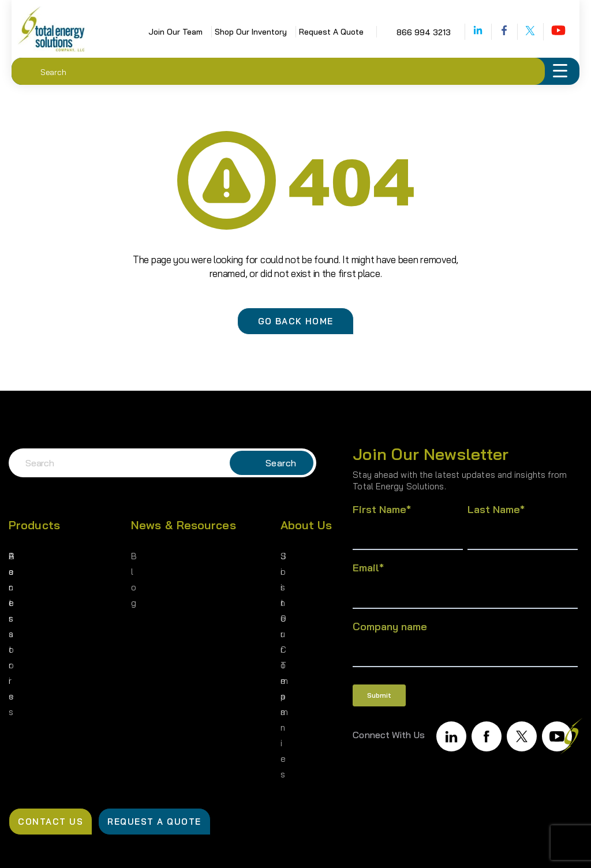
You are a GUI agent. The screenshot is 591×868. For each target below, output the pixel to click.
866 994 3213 (405, 32)
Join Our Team (157, 32)
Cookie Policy (531, 845)
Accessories (35, 595)
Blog (141, 555)
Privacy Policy (304, 845)
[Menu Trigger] (560, 72)
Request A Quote (313, 32)
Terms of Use (418, 845)
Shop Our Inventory (232, 32)
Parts (21, 575)
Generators (33, 555)
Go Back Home (296, 321)
